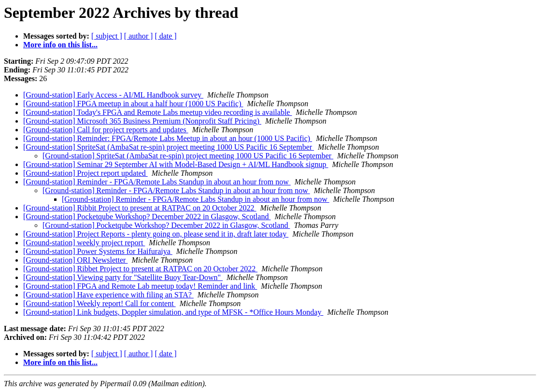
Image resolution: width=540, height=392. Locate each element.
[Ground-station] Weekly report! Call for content (99, 303)
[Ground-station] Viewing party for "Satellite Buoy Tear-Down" (123, 277)
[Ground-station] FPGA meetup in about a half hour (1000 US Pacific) (133, 104)
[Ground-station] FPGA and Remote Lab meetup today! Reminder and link (140, 286)
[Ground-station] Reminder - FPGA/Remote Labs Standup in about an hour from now (157, 182)
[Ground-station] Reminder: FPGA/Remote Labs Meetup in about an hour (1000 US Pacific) (168, 138)
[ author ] (139, 36)
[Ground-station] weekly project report (84, 243)
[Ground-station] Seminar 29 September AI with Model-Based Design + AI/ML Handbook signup (176, 164)
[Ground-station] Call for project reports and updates (106, 130)
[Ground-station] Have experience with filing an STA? (108, 295)
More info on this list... (60, 45)
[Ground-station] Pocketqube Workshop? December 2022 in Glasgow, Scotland (147, 217)
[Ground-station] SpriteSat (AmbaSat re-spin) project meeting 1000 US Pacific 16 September (169, 147)
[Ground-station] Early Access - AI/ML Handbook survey (113, 95)
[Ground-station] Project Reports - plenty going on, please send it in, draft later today (156, 234)
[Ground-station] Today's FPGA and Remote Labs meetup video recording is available (157, 112)
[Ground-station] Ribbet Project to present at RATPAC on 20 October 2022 (140, 269)
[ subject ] (107, 36)
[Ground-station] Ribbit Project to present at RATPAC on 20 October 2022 (140, 208)
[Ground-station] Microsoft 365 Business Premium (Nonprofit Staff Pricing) (142, 121)
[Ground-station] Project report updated (85, 173)
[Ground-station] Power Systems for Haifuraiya (98, 251)
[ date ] (165, 36)
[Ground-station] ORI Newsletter (75, 260)
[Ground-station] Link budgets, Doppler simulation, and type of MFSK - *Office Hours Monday (173, 312)
